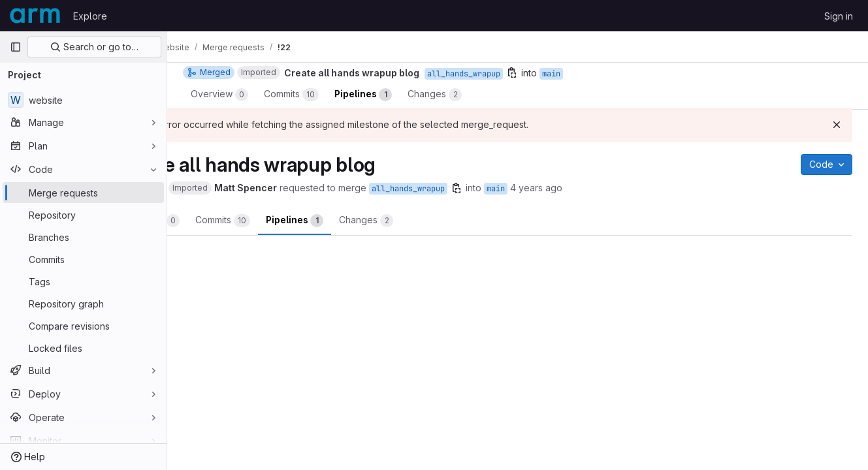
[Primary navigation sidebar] (16, 47)
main (564, 189)
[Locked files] (83, 348)
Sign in (839, 16)
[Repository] (83, 215)
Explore (90, 16)
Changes (435, 221)
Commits (291, 221)
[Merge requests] (83, 193)
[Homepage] (35, 16)
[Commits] (83, 259)
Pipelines (363, 221)
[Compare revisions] (83, 326)
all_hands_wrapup (477, 189)
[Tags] (83, 281)
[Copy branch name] (525, 188)
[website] (83, 100)
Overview (219, 221)
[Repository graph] (83, 304)
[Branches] (83, 237)
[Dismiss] (837, 125)
